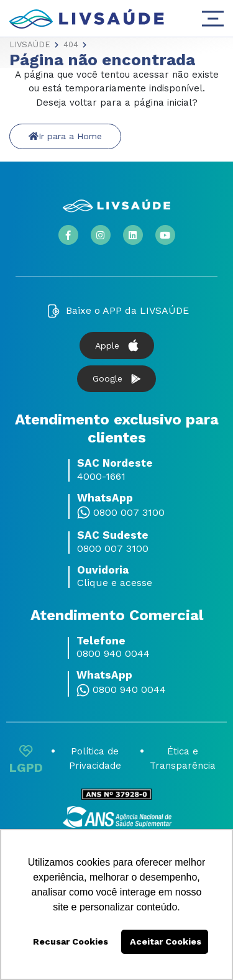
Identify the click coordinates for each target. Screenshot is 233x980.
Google (116, 379)
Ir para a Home (65, 136)
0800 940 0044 (113, 654)
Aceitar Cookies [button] (166, 941)
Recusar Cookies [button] (71, 941)
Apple (117, 346)
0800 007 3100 (129, 513)
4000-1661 (101, 477)
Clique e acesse (115, 583)
